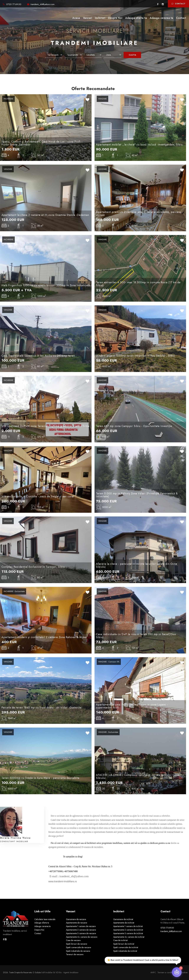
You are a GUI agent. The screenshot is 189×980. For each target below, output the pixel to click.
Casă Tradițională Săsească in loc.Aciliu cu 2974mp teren (38, 356)
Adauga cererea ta (161, 18)
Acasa (76, 18)
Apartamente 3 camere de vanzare (81, 933)
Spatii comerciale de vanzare (78, 947)
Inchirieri (100, 18)
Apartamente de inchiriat (124, 923)
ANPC (153, 972)
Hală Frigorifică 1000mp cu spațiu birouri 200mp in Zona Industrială (46, 285)
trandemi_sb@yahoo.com (41, 4)
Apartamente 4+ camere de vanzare (82, 937)
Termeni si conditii (165, 972)
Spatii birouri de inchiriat (124, 944)
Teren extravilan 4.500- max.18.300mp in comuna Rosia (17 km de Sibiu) (138, 284)
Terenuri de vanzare (75, 954)
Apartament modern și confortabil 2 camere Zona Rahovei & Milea (44, 637)
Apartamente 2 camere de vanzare (81, 930)
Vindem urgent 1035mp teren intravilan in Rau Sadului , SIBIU (135, 356)
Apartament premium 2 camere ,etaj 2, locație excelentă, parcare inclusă (139, 213)
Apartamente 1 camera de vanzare (81, 926)
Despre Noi (115, 18)
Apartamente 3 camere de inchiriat (128, 933)
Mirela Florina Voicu (15, 838)
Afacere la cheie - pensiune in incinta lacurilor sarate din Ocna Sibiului (137, 565)
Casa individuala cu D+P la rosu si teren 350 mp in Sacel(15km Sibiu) (136, 636)
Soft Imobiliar (47, 972)
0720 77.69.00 (12, 4)
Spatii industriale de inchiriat (125, 951)
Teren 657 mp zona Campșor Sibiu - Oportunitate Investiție (134, 426)
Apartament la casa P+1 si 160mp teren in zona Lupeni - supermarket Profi (132, 706)
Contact (179, 4)
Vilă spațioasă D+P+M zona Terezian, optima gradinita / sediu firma (45, 426)
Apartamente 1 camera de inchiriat (128, 926)
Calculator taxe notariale (45, 919)
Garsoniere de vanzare (76, 919)
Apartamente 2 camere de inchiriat (128, 930)
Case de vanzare (73, 940)
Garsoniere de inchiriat (123, 919)
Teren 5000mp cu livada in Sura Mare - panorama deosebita (40, 778)
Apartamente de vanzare (76, 923)
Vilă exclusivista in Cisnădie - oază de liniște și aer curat (38, 496)
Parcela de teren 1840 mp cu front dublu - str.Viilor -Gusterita (41, 708)
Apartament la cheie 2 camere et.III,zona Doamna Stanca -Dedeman (45, 215)
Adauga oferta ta (136, 18)
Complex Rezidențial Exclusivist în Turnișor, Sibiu (33, 567)
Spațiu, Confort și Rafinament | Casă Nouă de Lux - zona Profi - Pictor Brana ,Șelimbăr (42, 143)
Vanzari (88, 18)
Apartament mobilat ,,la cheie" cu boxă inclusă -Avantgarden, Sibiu (139, 145)
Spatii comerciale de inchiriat (126, 947)
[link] (49, 876)
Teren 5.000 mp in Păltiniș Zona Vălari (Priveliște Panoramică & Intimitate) (137, 495)
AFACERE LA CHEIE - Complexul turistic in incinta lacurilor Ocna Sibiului (138, 776)
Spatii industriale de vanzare (78, 951)
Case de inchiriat (120, 940)
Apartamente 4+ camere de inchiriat (129, 937)
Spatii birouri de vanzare (76, 944)
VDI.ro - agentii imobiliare (67, 972)
